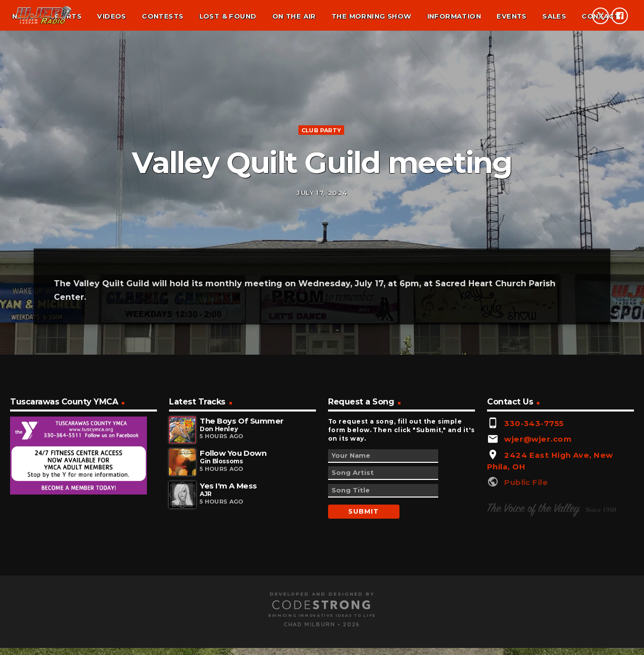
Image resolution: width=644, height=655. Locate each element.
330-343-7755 (534, 545)
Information (454, 16)
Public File (526, 604)
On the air (294, 16)
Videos (111, 16)
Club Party (321, 187)
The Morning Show (371, 16)
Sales (554, 16)
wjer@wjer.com (538, 561)
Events (511, 16)
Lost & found (228, 16)
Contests (163, 16)
